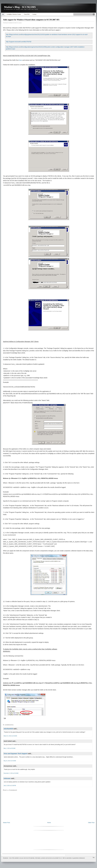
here (21, 60)
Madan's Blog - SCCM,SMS (20, 7)
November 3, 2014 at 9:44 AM (11, 773)
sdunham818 (8, 729)
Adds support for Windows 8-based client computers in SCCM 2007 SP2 (31, 20)
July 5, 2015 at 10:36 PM (10, 785)
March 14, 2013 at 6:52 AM (10, 736)
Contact (34, 14)
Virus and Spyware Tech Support (16, 753)
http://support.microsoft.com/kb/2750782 (19, 42)
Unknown (7, 778)
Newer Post (6, 823)
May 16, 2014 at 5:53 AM (10, 761)
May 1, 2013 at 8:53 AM (9, 748)
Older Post (91, 823)
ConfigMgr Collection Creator (14, 14)
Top (94, 857)
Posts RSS (27, 14)
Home (3, 14)
